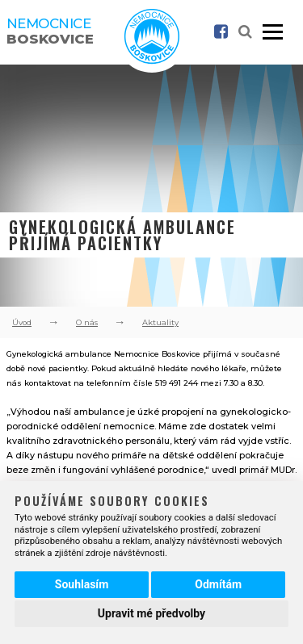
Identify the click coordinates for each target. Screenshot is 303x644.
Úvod (22, 322)
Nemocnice (50, 31)
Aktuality (160, 322)
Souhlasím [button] (82, 584)
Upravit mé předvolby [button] (151, 613)
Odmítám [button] (218, 584)
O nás (87, 322)
